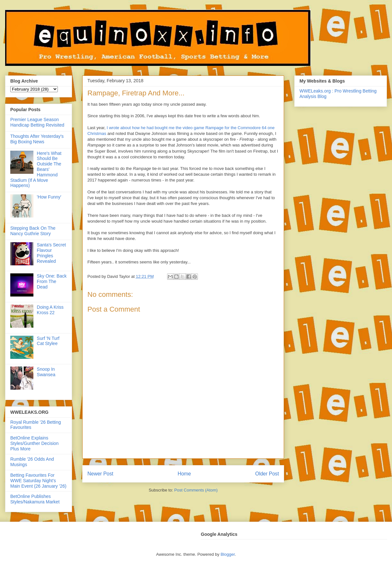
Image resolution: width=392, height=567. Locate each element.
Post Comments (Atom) (196, 490)
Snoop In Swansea (46, 372)
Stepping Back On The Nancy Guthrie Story (33, 231)
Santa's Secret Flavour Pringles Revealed (52, 253)
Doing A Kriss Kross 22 (50, 310)
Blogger (227, 554)
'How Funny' (49, 197)
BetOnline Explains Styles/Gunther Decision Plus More (34, 443)
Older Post (267, 474)
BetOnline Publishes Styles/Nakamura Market (35, 499)
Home (184, 474)
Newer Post (100, 474)
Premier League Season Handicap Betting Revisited (37, 122)
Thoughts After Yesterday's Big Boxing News (37, 139)
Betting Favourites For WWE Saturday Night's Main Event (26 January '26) (38, 481)
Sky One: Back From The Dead (52, 281)
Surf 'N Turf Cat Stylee (48, 341)
